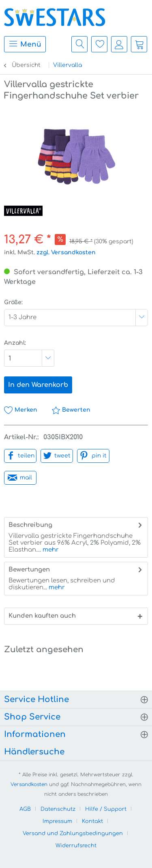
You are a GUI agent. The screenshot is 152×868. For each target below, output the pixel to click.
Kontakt (92, 821)
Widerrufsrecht (76, 846)
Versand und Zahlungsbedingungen (73, 834)
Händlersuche (34, 752)
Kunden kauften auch (42, 616)
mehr (50, 550)
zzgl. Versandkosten (66, 252)
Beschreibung (30, 525)
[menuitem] (23, 44)
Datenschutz (58, 809)
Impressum (57, 821)
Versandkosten (29, 784)
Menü (25, 43)
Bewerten (71, 410)
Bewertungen (29, 570)
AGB (25, 809)
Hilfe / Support (106, 809)
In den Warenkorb (38, 385)
